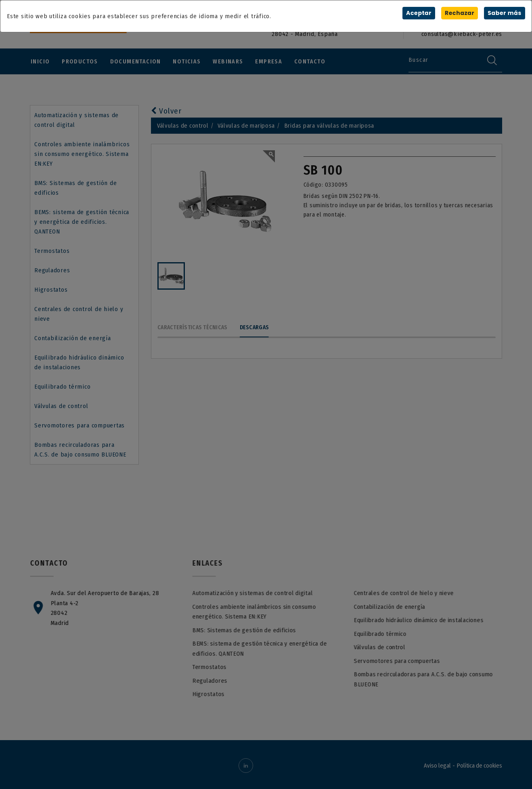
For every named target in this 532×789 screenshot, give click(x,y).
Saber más (505, 13)
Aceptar (418, 13)
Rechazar (459, 13)
